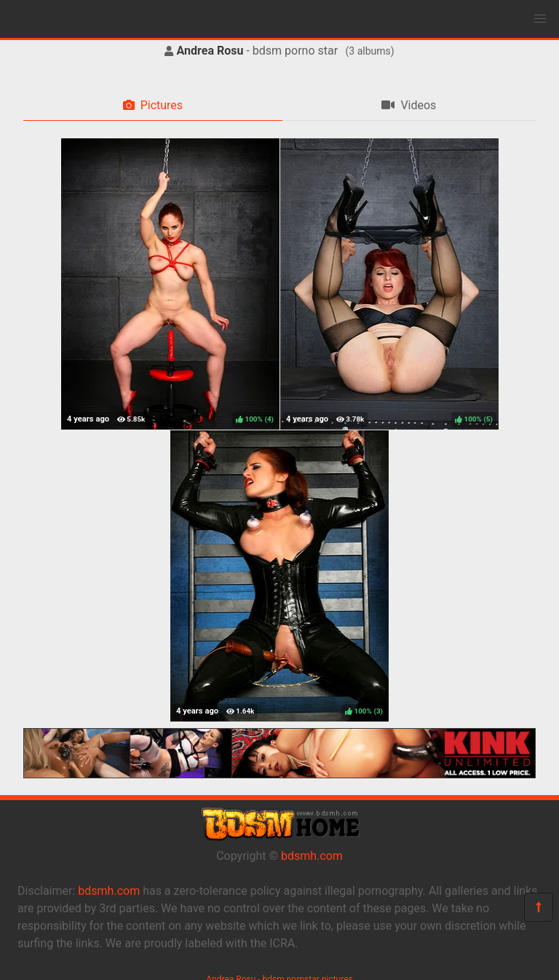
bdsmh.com (312, 856)
